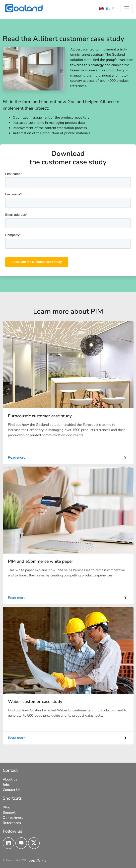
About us (10, 779)
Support (9, 812)
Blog (6, 807)
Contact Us (12, 790)
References (12, 823)
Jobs (6, 784)
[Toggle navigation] (127, 8)
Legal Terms (37, 860)
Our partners (13, 817)
